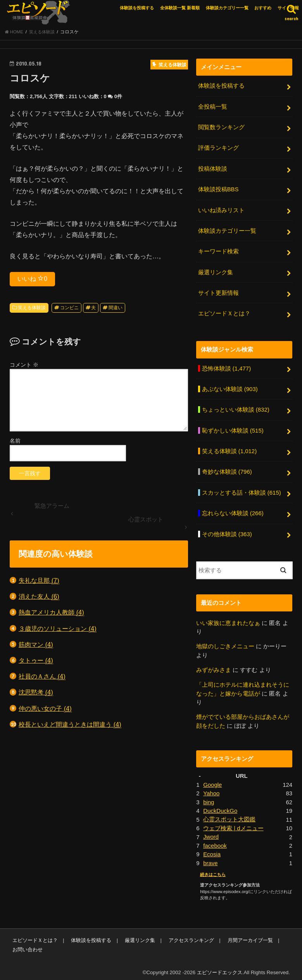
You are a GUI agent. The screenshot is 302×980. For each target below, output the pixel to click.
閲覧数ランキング (221, 127)
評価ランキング (218, 148)
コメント (24, 365)
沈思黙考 (36, 693)
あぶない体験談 (230, 387)
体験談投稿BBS (218, 189)
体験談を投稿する (137, 8)
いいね (32, 279)
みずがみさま (214, 667)
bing (209, 798)
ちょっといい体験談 (236, 408)
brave (210, 859)
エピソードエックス (220, 968)
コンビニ (69, 308)
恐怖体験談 (226, 367)
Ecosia (212, 850)
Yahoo (211, 790)
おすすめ (263, 8)
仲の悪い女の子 (45, 709)
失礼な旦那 (39, 581)
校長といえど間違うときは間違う (70, 725)
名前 (15, 442)
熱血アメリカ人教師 (51, 613)
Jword (211, 833)
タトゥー (36, 661)
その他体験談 (227, 531)
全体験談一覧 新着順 (180, 8)
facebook (215, 841)
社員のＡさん (42, 677)
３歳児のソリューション (58, 629)
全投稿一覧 (213, 107)
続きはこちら (213, 870)
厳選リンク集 (216, 271)
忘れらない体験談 (233, 511)
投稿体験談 (213, 168)
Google (212, 781)
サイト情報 (288, 8)
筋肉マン (36, 645)
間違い (116, 308)
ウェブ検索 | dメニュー (233, 824)
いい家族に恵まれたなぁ (228, 620)
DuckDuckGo (220, 807)
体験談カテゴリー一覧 (227, 8)
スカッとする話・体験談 (242, 490)
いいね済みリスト (221, 210)
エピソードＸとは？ (224, 312)
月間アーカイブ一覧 (249, 936)
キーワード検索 (218, 251)
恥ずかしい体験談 (233, 428)
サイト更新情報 (218, 292)
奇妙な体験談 (227, 469)
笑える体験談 (32, 308)
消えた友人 (39, 597)
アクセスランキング (190, 936)
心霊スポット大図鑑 (229, 816)
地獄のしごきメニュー (225, 643)
